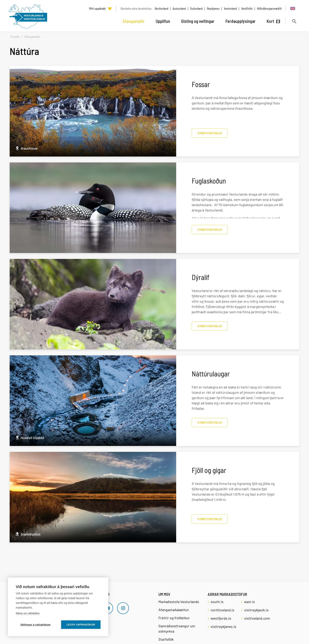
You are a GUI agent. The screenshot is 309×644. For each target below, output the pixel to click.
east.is (249, 602)
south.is (217, 602)
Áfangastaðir (32, 37)
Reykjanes (213, 8)
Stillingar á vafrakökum (35, 625)
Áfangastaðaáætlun (174, 610)
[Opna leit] (294, 21)
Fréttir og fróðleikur (174, 618)
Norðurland (161, 8)
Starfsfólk (166, 639)
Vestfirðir (247, 8)
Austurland (179, 8)
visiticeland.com (257, 618)
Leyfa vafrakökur (81, 625)
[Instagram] (123, 608)
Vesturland (230, 8)
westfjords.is (221, 618)
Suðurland (196, 8)
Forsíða (15, 37)
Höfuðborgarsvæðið (269, 8)
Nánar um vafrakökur (28, 613)
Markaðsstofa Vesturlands (179, 602)
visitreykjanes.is (223, 626)
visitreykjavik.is (256, 610)
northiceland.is (222, 610)
